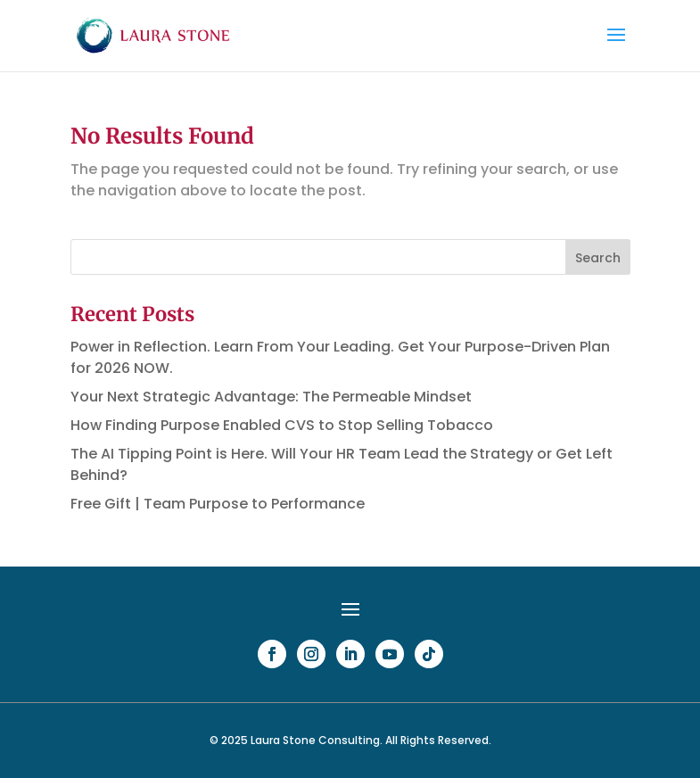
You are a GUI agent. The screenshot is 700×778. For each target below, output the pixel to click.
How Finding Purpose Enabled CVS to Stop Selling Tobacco (282, 425)
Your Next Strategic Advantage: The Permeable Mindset (271, 397)
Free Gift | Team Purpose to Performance (218, 504)
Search (598, 258)
